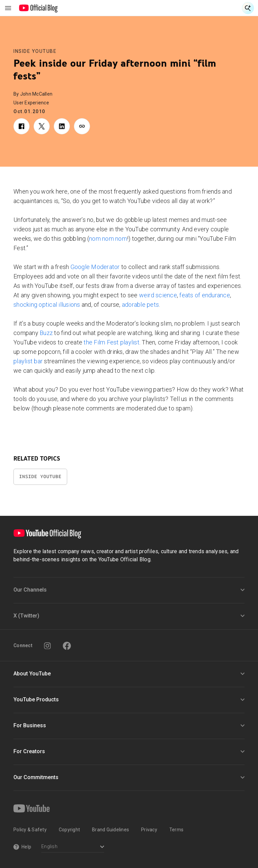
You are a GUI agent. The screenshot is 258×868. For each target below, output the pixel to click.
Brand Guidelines (111, 830)
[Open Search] (248, 8)
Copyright (69, 830)
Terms (176, 830)
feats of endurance (205, 295)
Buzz (46, 333)
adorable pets (140, 305)
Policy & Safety (30, 830)
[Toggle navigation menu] (8, 8)
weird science (158, 295)
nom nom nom (108, 239)
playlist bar (28, 361)
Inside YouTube (35, 51)
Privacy (149, 830)
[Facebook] (67, 646)
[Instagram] (47, 646)
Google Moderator (95, 267)
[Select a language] (73, 847)
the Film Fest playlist (112, 342)
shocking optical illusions (47, 305)
